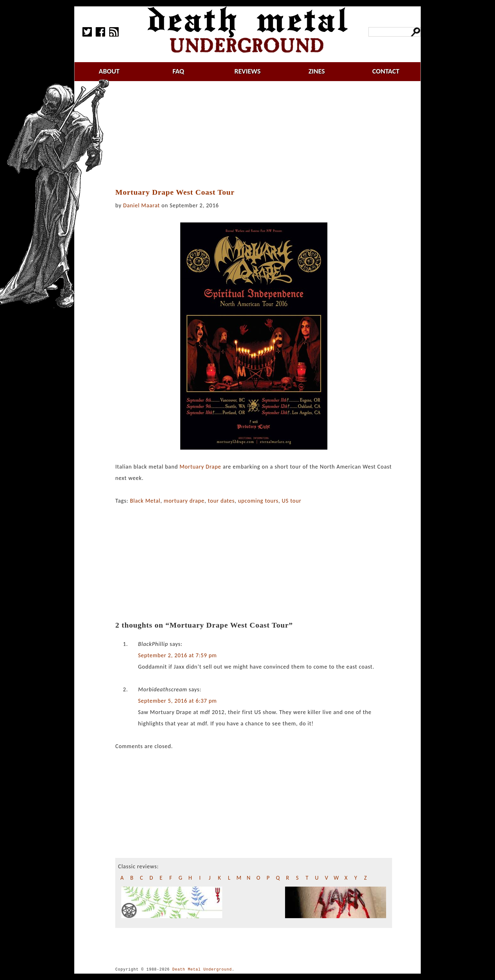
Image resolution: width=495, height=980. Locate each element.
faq (178, 71)
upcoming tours (258, 501)
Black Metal (145, 501)
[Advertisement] (254, 135)
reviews (248, 71)
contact (386, 71)
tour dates (221, 501)
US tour (292, 501)
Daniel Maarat (141, 205)
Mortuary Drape (200, 467)
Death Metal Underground (202, 969)
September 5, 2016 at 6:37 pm (177, 701)
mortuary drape (184, 501)
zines (317, 71)
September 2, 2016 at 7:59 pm (177, 655)
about (109, 71)
